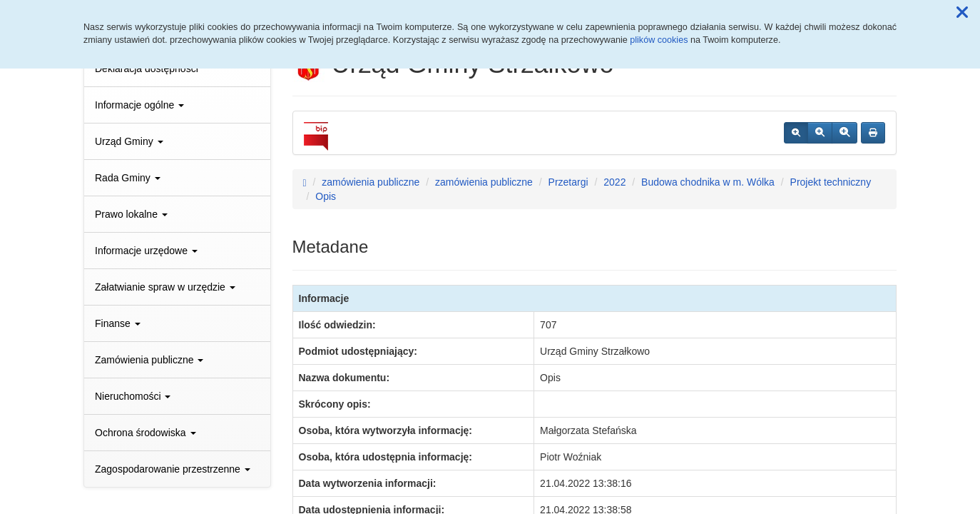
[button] (962, 13)
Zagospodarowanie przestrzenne (173, 469)
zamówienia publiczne (371, 182)
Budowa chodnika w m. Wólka (708, 182)
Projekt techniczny (831, 182)
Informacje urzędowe (146, 251)
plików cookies (659, 40)
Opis (326, 196)
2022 (614, 182)
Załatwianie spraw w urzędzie (165, 287)
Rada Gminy (128, 178)
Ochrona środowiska (146, 433)
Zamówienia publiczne (149, 360)
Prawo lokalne (131, 214)
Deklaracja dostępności (147, 69)
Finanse (118, 323)
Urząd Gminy (129, 141)
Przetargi (568, 182)
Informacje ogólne (139, 105)
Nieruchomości (133, 396)
